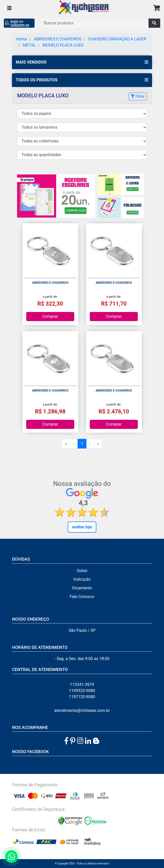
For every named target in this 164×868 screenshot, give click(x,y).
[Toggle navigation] (9, 8)
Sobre (82, 571)
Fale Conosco (82, 597)
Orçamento (82, 588)
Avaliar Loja (82, 527)
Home (21, 39)
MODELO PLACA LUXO (63, 45)
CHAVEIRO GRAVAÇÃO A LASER (117, 39)
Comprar (50, 316)
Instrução (82, 579)
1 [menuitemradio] (82, 444)
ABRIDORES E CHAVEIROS (58, 39)
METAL (29, 45)
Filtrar (138, 96)
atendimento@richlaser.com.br (82, 710)
